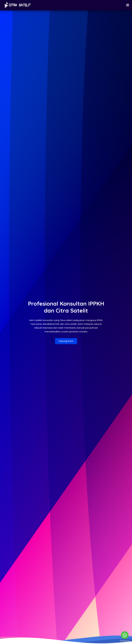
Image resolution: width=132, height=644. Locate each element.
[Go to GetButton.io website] (125, 641)
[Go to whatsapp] (125, 635)
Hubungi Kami (66, 341)
